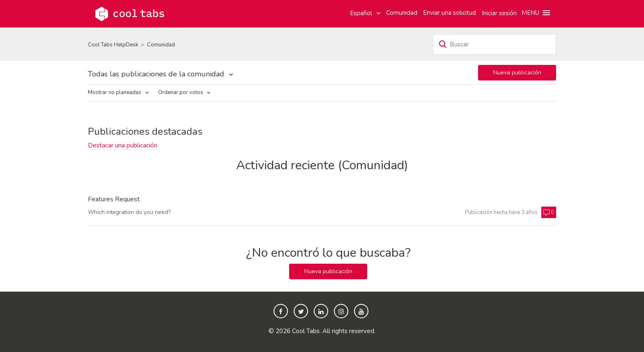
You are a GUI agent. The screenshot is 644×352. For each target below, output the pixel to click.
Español (362, 13)
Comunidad (402, 13)
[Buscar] (494, 44)
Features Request (114, 200)
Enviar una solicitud (450, 13)
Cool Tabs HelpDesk (113, 45)
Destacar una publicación (123, 145)
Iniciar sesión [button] (499, 13)
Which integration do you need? (129, 212)
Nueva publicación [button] (517, 72)
